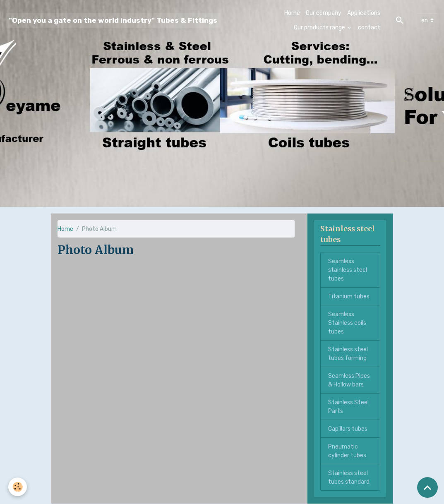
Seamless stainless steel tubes (348, 270)
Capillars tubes (348, 429)
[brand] (113, 20)
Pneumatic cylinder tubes (347, 451)
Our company (324, 13)
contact (369, 28)
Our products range (320, 28)
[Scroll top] (427, 487)
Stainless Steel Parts (348, 407)
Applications (364, 13)
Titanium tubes (349, 296)
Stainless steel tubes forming (348, 354)
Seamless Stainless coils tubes (347, 323)
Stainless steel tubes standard (349, 478)
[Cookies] (18, 487)
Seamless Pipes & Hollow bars (349, 380)
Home (292, 13)
